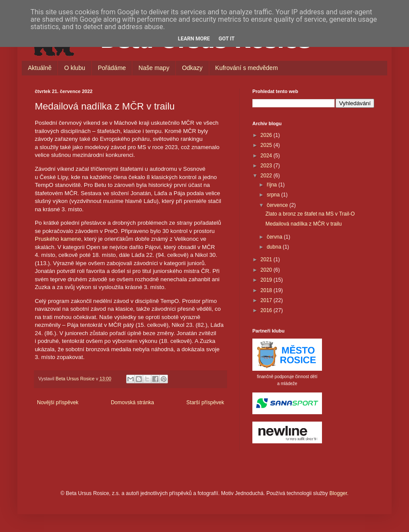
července (278, 205)
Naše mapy (154, 68)
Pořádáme (112, 68)
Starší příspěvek (205, 402)
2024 (267, 156)
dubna (275, 247)
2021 (267, 259)
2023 (267, 166)
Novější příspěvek (58, 402)
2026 (267, 135)
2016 (267, 310)
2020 (267, 270)
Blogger (338, 493)
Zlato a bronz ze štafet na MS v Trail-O (310, 214)
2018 (267, 290)
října (273, 185)
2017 (267, 300)
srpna (274, 195)
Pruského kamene (58, 239)
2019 (267, 280)
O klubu (74, 68)
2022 (267, 176)
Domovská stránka (132, 402)
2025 (267, 145)
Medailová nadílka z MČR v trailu (303, 224)
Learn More (194, 39)
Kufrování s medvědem (247, 68)
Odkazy (192, 68)
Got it (226, 39)
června (275, 237)
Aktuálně (40, 68)
